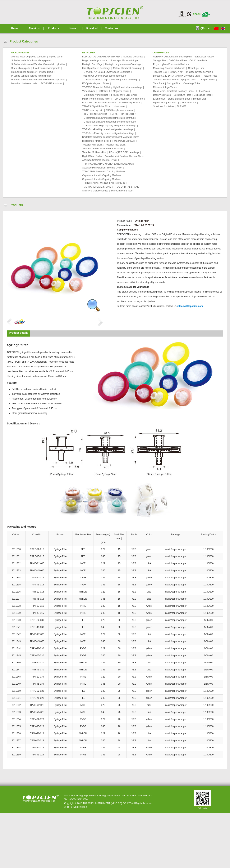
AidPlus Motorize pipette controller (29, 57)
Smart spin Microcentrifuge (124, 60)
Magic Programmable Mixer (96, 99)
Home (15, 28)
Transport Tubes (207, 80)
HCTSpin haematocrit (106, 103)
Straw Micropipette (21, 68)
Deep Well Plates (162, 95)
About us (34, 28)
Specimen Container (164, 106)
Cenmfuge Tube (196, 68)
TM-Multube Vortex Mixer (95, 95)
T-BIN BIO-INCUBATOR (94, 114)
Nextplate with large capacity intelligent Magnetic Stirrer (110, 137)
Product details (18, 333)
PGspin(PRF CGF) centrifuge (124, 152)
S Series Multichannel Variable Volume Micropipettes (38, 64)
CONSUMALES (161, 53)
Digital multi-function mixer (96, 141)
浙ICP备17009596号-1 (76, 807)
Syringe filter (160, 60)
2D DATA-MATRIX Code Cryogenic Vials (191, 72)
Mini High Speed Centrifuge (96, 68)
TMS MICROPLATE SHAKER (97, 187)
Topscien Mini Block (92, 145)
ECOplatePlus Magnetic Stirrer (113, 91)
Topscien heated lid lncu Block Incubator (103, 149)
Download (92, 28)
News (73, 28)
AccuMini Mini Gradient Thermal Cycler (125, 156)
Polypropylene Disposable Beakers (171, 64)
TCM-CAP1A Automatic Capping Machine (103, 172)
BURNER (182, 106)
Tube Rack (159, 83)
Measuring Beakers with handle (169, 68)
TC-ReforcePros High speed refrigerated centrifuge (108, 133)
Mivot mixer (119, 106)
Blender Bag (200, 99)
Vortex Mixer (89, 91)
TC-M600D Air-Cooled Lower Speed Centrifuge (106, 72)
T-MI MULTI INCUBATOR (123, 114)
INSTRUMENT (89, 53)
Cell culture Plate (182, 95)
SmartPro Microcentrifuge (95, 191)
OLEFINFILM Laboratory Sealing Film (172, 57)
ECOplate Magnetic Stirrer (96, 83)
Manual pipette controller (24, 72)
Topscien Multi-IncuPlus (94, 152)
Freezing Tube (210, 76)
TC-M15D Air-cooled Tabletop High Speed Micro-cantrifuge (112, 87)
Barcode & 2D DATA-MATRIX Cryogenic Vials (176, 76)
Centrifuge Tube (192, 83)
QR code (205, 28)
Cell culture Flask (203, 95)
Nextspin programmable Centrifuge (123, 64)
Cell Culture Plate (178, 60)
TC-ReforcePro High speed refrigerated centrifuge (108, 129)
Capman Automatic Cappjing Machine (101, 175)
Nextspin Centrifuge (92, 64)
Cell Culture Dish (198, 60)
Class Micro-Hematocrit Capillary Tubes (173, 91)
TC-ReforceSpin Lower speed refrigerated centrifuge (109, 118)
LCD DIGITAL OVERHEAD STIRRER (101, 57)
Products (53, 28)
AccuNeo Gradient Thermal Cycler (100, 160)
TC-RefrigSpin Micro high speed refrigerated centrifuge (110, 80)
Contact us (111, 28)
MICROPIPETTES (20, 53)
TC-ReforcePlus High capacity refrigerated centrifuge (109, 126)
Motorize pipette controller (25, 83)
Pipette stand (56, 57)
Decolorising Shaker (129, 103)
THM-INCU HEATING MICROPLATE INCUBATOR (108, 164)
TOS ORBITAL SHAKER (128, 187)
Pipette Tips (159, 103)
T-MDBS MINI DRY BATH (124, 95)
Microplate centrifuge (122, 191)
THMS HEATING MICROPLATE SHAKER (104, 183)
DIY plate (87, 103)
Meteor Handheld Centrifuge (128, 68)
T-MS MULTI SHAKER (124, 141)
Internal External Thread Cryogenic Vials (175, 80)
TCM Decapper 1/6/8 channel (128, 99)
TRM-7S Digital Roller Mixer (97, 106)
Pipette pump (46, 72)
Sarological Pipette (204, 57)
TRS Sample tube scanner (120, 110)
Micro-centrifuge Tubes (165, 87)
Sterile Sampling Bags (179, 99)
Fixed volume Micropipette (47, 68)
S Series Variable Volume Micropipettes (31, 60)
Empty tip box (189, 103)
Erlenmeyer (159, 99)
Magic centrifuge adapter (95, 60)
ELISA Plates (203, 91)
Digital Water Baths (92, 156)
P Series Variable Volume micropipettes (31, 76)
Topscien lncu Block (115, 145)
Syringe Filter (174, 83)
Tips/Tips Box (160, 72)
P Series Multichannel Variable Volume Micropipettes (38, 80)
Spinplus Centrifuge (133, 57)
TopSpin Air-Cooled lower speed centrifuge (104, 76)
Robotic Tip (174, 103)
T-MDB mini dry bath (93, 110)
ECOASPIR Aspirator (51, 83)
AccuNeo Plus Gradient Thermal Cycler (102, 168)
